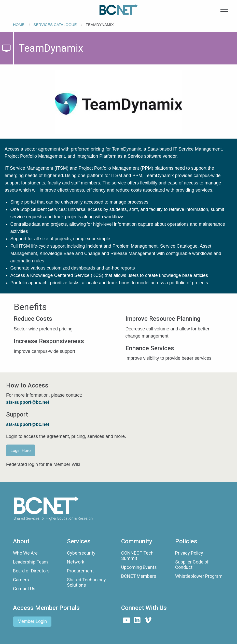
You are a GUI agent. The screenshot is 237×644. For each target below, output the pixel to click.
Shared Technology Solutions (86, 582)
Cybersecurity (81, 553)
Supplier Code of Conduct (192, 565)
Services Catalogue (55, 25)
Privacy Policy (189, 553)
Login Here (20, 450)
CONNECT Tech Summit (137, 556)
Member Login (32, 621)
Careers (21, 580)
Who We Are (25, 553)
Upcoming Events (139, 567)
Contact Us (24, 589)
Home (19, 25)
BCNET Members (139, 576)
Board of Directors (31, 571)
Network (76, 562)
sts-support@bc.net (28, 424)
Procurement (80, 571)
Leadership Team (30, 562)
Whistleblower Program (199, 576)
